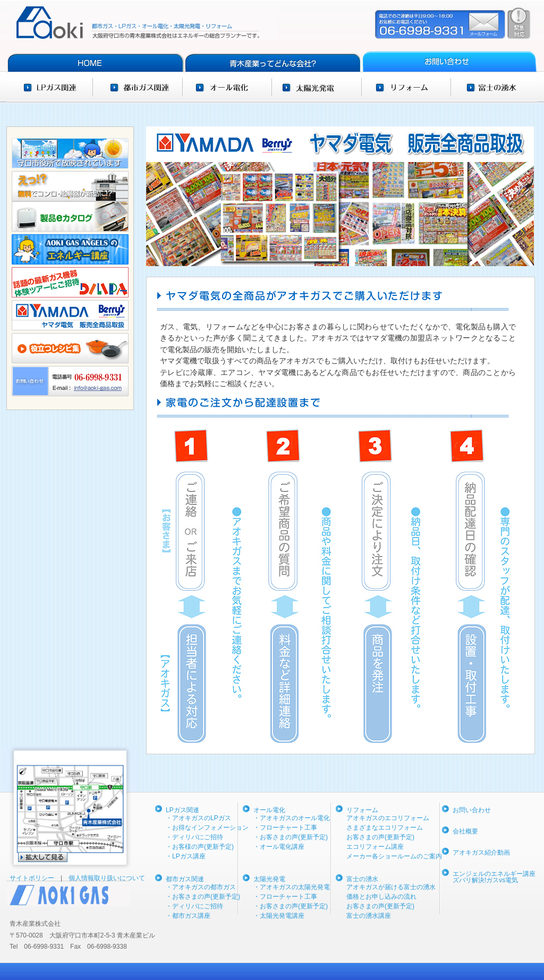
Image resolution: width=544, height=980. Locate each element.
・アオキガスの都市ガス (201, 887)
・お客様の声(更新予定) (200, 847)
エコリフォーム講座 (375, 847)
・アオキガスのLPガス (198, 818)
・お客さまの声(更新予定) (203, 897)
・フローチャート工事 (285, 828)
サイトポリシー (35, 878)
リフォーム (406, 87)
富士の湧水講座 (369, 916)
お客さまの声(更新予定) (380, 837)
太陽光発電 (317, 87)
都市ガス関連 (137, 87)
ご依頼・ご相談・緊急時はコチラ (453, 23)
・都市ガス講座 (188, 916)
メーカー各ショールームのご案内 (394, 856)
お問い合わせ (449, 57)
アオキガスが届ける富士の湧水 (391, 887)
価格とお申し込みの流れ (381, 897)
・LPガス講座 (186, 856)
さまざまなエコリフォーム (385, 828)
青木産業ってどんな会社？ (272, 57)
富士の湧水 (494, 87)
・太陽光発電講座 (279, 916)
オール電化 (227, 87)
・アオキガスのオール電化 (292, 818)
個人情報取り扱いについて (107, 878)
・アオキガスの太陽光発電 (292, 887)
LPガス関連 (49, 87)
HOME (95, 57)
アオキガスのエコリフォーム (388, 818)
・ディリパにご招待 (194, 837)
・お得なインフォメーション (207, 828)
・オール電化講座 (279, 847)
